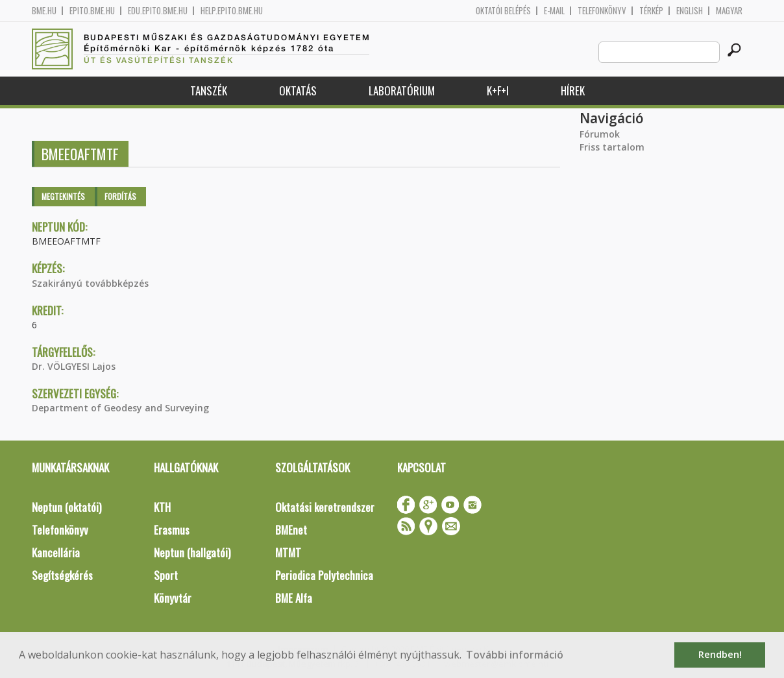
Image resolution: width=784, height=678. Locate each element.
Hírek (573, 91)
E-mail (554, 11)
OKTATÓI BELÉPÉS (503, 11)
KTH (162, 507)
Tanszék (209, 91)
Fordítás (120, 196)
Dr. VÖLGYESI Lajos (74, 366)
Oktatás (298, 91)
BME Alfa (294, 598)
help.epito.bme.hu (232, 11)
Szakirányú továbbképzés (90, 283)
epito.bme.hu (92, 11)
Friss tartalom (612, 147)
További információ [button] (515, 655)
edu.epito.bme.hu (158, 11)
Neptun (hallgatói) (192, 552)
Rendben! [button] (720, 654)
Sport (166, 575)
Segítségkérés (62, 575)
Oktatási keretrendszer (325, 507)
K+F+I (498, 91)
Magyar (729, 11)
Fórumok (600, 134)
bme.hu (44, 11)
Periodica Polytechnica (324, 575)
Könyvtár (173, 598)
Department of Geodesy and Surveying (120, 408)
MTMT (288, 552)
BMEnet (291, 530)
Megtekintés (63, 196)
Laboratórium (402, 91)
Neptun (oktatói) (67, 507)
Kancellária (56, 552)
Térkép (651, 11)
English (690, 11)
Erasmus (172, 530)
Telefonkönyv (602, 11)
